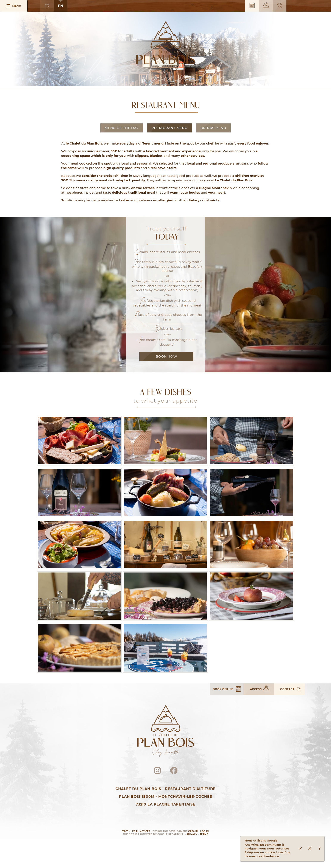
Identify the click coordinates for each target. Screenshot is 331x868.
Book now (166, 356)
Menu (17, 6)
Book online (252, 6)
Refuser (310, 849)
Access (266, 5)
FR (47, 6)
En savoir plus (319, 849)
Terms (204, 834)
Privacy (192, 834)
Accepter (300, 849)
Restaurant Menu (169, 128)
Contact (280, 6)
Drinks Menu (213, 128)
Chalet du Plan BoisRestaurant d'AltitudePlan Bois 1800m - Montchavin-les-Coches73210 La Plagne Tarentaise (165, 797)
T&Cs (125, 831)
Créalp (193, 831)
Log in (204, 831)
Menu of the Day (122, 128)
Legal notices (140, 831)
